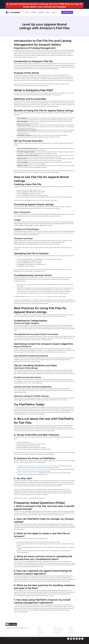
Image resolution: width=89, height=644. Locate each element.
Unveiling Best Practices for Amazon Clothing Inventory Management (35, 466)
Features (41, 12)
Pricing (34, 12)
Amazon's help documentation (38, 296)
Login (54, 12)
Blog (48, 12)
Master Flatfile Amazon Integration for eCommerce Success (32, 469)
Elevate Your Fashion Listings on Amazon (28, 473)
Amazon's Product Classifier (62, 233)
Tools (27, 12)
